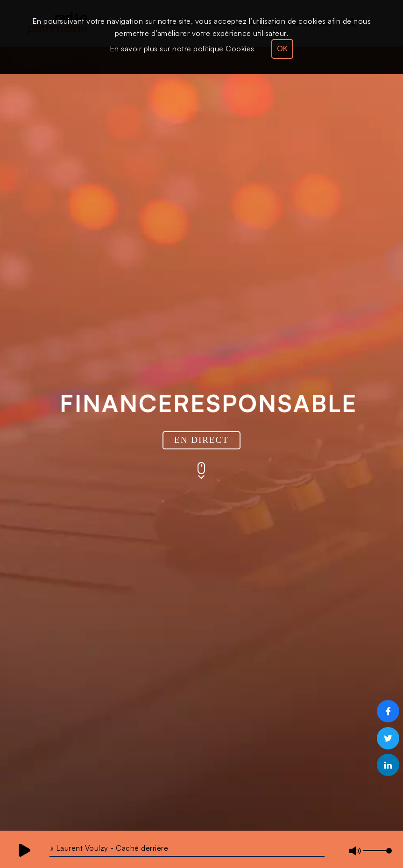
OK (282, 49)
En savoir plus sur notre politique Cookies (182, 49)
